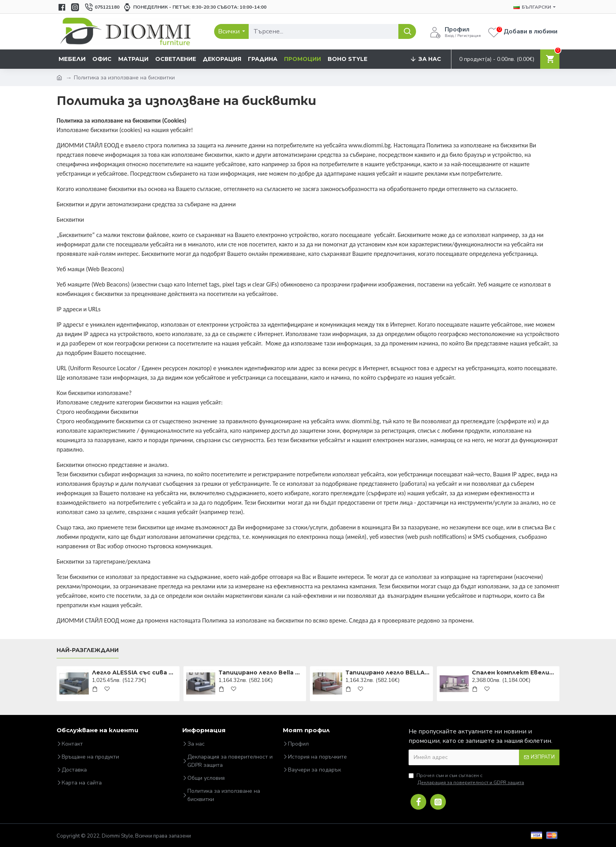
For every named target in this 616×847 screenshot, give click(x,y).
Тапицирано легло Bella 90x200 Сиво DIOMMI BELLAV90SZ (261, 672)
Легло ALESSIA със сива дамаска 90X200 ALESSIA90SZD (134, 672)
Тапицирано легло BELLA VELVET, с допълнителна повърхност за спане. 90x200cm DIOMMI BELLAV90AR (388, 672)
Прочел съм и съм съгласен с (467, 779)
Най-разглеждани (88, 650)
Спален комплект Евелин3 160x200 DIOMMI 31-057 (514, 672)
